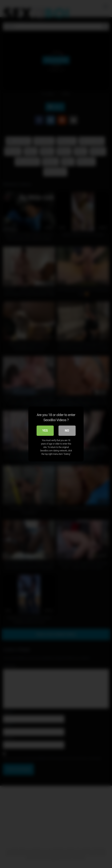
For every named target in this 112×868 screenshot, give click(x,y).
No (67, 431)
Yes (45, 431)
